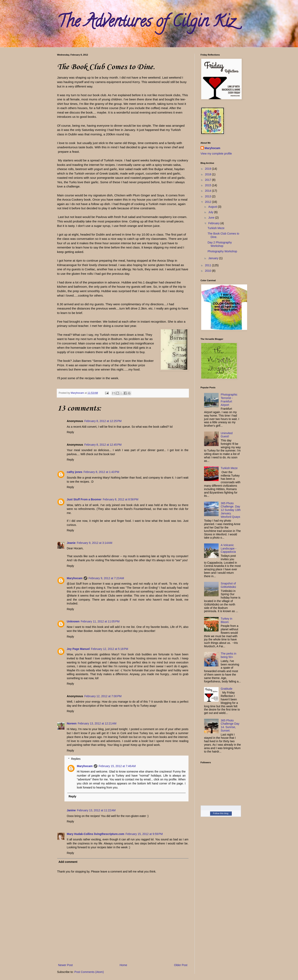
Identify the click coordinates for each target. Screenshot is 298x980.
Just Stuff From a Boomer (84, 499)
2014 (208, 191)
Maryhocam (75, 578)
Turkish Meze (216, 228)
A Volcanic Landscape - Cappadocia (229, 548)
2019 (208, 169)
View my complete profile (216, 154)
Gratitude (227, 689)
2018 (208, 174)
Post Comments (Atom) (89, 972)
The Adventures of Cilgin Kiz (146, 23)
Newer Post (65, 965)
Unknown (73, 621)
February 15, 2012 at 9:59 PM (144, 834)
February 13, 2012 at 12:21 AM (97, 723)
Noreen (72, 723)
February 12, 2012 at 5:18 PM (110, 649)
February (214, 223)
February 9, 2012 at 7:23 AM (106, 578)
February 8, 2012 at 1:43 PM (101, 472)
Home (123, 965)
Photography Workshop (222, 251)
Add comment (68, 862)
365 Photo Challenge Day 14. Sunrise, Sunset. (230, 725)
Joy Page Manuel (78, 649)
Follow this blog (221, 813)
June (212, 218)
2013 (208, 196)
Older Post (181, 965)
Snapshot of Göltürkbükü (228, 585)
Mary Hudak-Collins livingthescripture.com (96, 834)
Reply (71, 432)
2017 (208, 180)
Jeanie (71, 543)
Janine (71, 810)
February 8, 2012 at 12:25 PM (103, 421)
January (214, 258)
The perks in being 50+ (229, 655)
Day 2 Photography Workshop (220, 244)
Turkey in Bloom (227, 620)
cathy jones (75, 472)
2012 (208, 202)
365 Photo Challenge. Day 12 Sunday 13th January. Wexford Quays (231, 510)
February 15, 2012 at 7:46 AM (117, 766)
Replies (76, 759)
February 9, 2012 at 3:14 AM (95, 543)
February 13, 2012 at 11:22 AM (96, 810)
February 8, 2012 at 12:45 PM (103, 445)
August (213, 207)
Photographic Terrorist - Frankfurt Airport (229, 400)
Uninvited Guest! (227, 435)
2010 (208, 271)
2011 (208, 265)
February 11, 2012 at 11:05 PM (100, 621)
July (211, 212)
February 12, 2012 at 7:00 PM (103, 696)
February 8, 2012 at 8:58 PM (120, 499)
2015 (208, 185)
